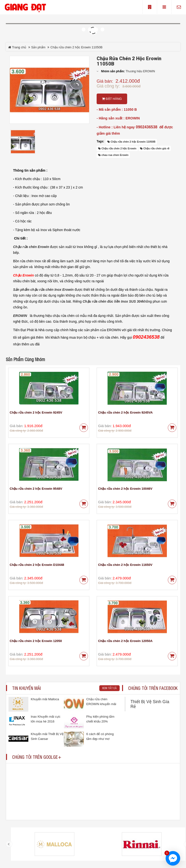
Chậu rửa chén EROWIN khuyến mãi (101, 702)
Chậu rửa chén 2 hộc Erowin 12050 (36, 641)
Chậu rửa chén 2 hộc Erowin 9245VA (125, 412)
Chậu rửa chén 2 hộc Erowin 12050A (125, 641)
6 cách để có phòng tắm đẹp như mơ (100, 736)
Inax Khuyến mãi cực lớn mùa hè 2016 (46, 719)
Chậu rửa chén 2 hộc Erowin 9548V (36, 489)
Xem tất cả (109, 688)
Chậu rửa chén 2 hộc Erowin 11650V (125, 565)
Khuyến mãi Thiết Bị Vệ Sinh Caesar (47, 736)
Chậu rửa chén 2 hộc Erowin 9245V (36, 412)
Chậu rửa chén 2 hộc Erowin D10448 (37, 565)
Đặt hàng (112, 99)
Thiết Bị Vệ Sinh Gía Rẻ (150, 704)
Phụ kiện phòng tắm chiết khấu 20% (100, 719)
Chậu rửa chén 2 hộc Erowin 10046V (125, 489)
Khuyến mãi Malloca (45, 699)
